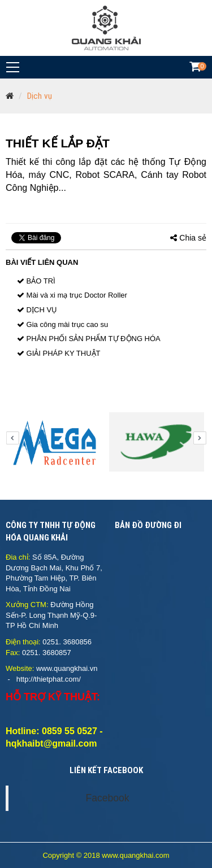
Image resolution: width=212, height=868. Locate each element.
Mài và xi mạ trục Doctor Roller (72, 295)
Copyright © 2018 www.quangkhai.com (106, 855)
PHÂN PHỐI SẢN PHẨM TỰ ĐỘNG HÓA (89, 339)
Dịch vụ (40, 96)
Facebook (108, 798)
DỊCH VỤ (37, 310)
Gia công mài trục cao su (62, 324)
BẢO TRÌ (36, 281)
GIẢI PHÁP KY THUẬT (59, 353)
